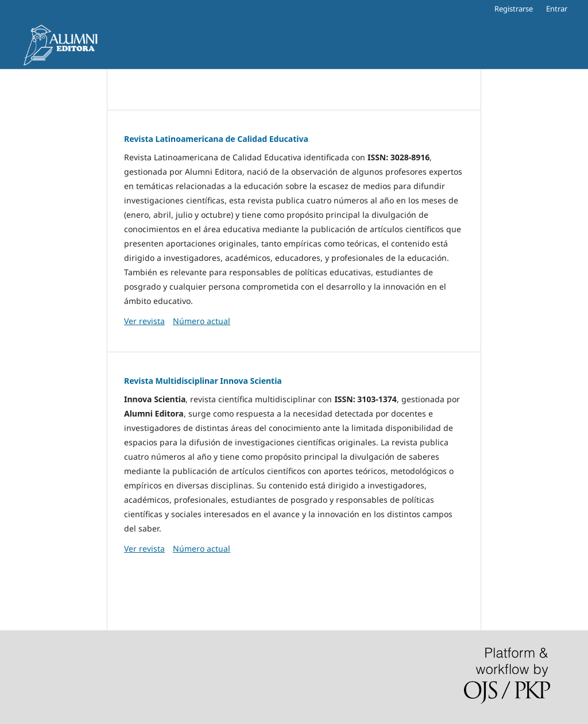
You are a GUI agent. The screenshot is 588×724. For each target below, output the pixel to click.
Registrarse (514, 9)
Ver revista (144, 321)
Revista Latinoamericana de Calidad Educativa (216, 139)
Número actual (202, 321)
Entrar (557, 9)
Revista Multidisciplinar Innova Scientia (203, 381)
